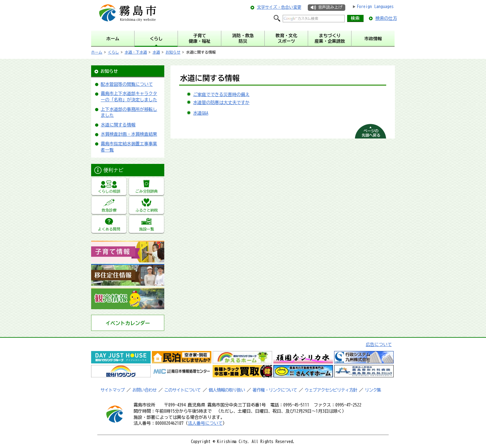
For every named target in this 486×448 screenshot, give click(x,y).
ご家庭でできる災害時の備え (221, 94)
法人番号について (205, 423)
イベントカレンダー (128, 323)
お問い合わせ (144, 390)
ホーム (97, 52)
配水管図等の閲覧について (127, 84)
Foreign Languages (375, 7)
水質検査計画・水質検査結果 (129, 134)
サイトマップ (113, 390)
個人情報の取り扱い (227, 390)
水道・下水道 (136, 52)
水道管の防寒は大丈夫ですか (221, 103)
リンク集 (373, 390)
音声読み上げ (330, 7)
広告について (379, 345)
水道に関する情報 (118, 125)
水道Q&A (201, 113)
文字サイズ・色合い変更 (279, 7)
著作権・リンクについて (275, 390)
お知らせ (173, 52)
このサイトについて (182, 390)
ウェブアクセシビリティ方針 (331, 390)
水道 (156, 52)
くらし (113, 52)
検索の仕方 (386, 18)
